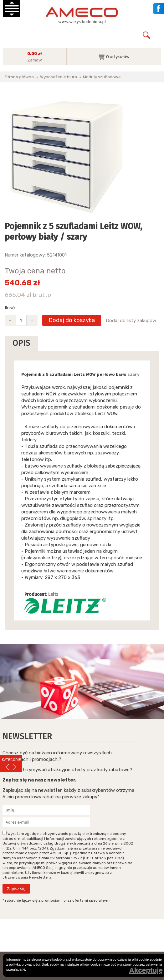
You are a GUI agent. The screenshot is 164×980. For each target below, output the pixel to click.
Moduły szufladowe (102, 77)
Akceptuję (146, 970)
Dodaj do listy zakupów (131, 321)
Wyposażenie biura (59, 77)
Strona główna (19, 77)
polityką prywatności (24, 964)
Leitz (53, 594)
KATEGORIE (11, 760)
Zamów (35, 60)
